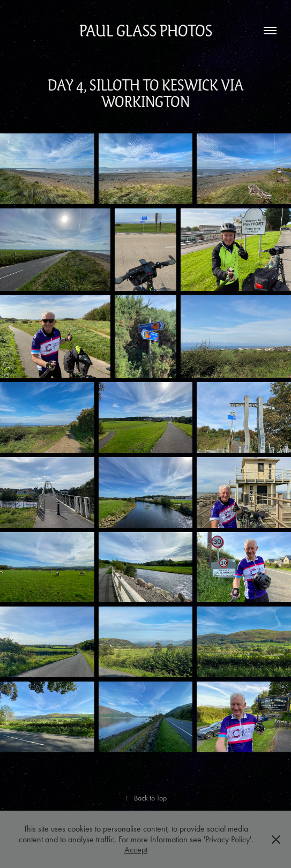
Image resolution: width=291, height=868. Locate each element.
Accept (136, 850)
